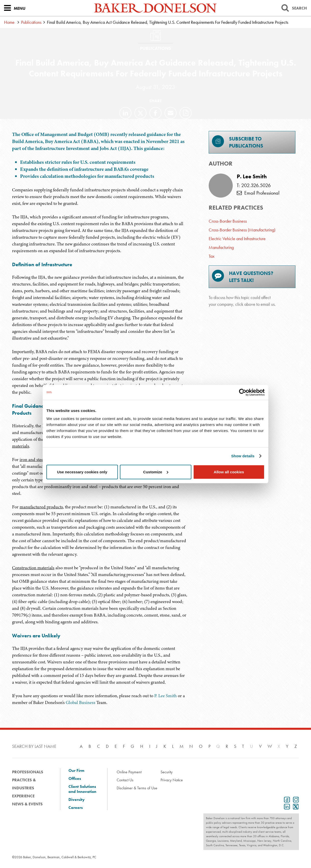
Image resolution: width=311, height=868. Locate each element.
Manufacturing (221, 247)
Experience (23, 796)
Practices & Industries (24, 784)
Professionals (28, 772)
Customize (156, 472)
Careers (76, 808)
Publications (31, 22)
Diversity (76, 800)
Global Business (81, 702)
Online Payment (129, 772)
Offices (75, 779)
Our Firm (76, 771)
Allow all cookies (229, 472)
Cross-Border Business (228, 221)
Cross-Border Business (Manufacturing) (242, 230)
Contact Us (125, 780)
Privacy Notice (172, 780)
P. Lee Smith (166, 696)
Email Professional (258, 193)
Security (167, 772)
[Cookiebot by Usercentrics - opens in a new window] (243, 392)
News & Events (27, 804)
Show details (243, 456)
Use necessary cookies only (82, 472)
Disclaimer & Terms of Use (137, 788)
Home (9, 22)
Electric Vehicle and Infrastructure (237, 239)
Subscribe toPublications (238, 142)
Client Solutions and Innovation (82, 789)
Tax (212, 256)
